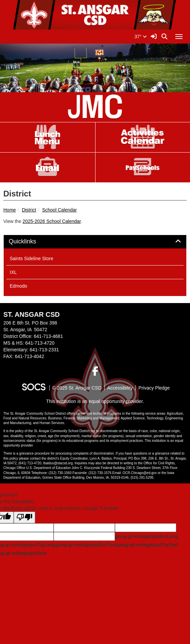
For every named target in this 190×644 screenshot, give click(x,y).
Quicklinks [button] (30, 242)
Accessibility (120, 388)
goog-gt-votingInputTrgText (147, 545)
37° (141, 37)
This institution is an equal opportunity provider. (95, 401)
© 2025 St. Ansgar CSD (77, 388)
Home (10, 210)
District (29, 210)
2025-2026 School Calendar (52, 221)
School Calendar (60, 210)
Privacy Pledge (154, 388)
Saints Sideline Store (31, 258)
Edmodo (18, 286)
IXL (13, 272)
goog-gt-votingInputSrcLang (147, 536)
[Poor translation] (24, 517)
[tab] (95, 242)
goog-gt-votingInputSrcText (86, 545)
